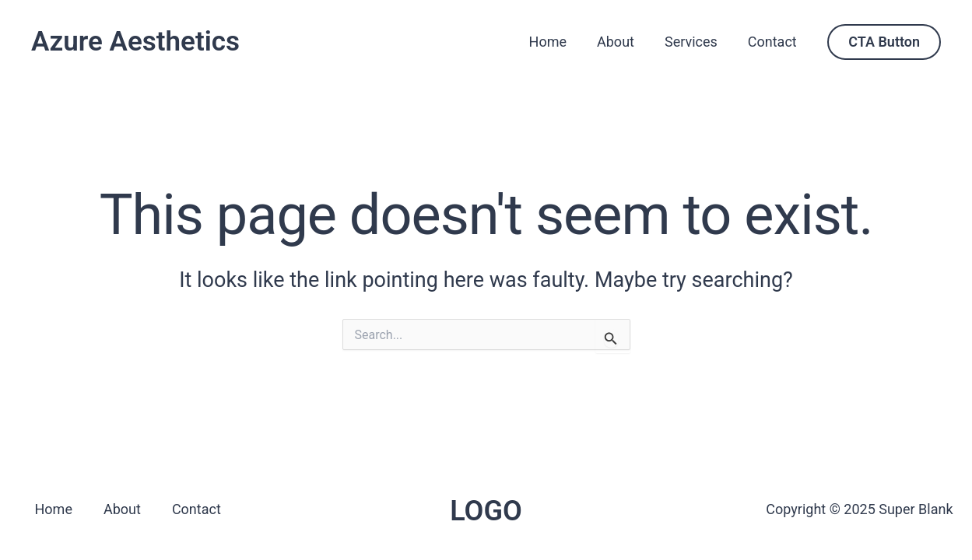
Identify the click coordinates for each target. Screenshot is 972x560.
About (622, 42)
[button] (884, 42)
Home (556, 42)
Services (694, 42)
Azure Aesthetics (135, 42)
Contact (773, 42)
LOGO (486, 511)
